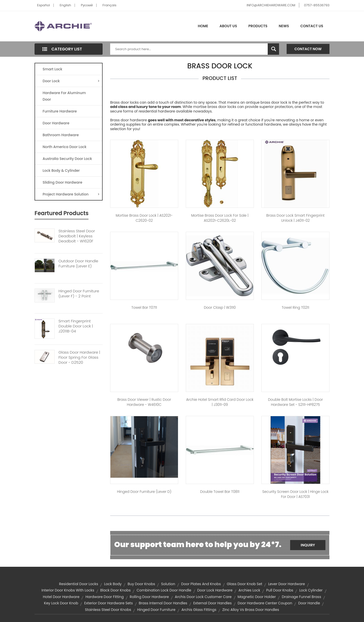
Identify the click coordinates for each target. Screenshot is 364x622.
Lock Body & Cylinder (61, 171)
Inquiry (308, 545)
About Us (228, 26)
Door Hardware (56, 123)
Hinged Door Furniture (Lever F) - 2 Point (79, 294)
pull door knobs (280, 590)
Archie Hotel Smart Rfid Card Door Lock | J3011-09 (220, 402)
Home (203, 26)
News (284, 26)
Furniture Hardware (60, 111)
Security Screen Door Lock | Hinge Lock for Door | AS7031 (296, 494)
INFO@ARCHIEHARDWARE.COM (271, 5)
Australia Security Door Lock (67, 159)
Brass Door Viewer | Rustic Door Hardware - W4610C (144, 402)
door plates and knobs (201, 584)
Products (258, 26)
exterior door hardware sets (109, 603)
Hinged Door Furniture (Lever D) (144, 492)
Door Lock (71, 81)
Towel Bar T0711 (144, 307)
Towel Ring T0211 (295, 307)
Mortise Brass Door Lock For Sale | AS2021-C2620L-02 (220, 218)
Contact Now (308, 49)
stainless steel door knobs (108, 610)
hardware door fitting (105, 597)
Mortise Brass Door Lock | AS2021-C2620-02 (144, 218)
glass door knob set (245, 584)
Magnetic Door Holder (257, 597)
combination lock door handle (164, 590)
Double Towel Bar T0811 (220, 492)
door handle (309, 603)
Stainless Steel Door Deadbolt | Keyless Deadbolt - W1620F (77, 236)
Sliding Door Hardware (62, 182)
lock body (113, 584)
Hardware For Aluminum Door (64, 96)
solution (168, 584)
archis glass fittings (199, 610)
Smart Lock (52, 69)
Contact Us (312, 26)
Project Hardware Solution (71, 194)
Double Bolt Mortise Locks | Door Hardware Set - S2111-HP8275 (295, 402)
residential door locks (79, 584)
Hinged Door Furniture (156, 610)
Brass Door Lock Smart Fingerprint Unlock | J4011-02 (295, 218)
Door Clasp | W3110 (220, 307)
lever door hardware (287, 584)
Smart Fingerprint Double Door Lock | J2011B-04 (76, 326)
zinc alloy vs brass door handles (251, 610)
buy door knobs (141, 584)
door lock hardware (215, 590)
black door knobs (115, 590)
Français (110, 5)
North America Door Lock (65, 147)
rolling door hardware (149, 597)
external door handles (213, 603)
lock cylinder (311, 590)
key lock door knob (61, 603)
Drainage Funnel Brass (301, 597)
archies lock (249, 590)
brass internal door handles (163, 603)
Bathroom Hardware (61, 135)
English (65, 5)
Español (43, 5)
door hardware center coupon (265, 603)
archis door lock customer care (203, 597)
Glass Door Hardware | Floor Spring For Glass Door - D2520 (79, 357)
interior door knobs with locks (68, 590)
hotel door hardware (61, 597)
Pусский (87, 5)
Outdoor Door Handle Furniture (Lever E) (78, 264)
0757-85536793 (317, 5)
